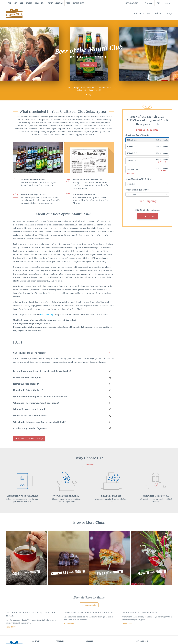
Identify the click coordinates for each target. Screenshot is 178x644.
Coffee (50, 3)
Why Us (159, 13)
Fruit (43, 3)
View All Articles (89, 605)
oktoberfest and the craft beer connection (89, 613)
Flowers (29, 3)
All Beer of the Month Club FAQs (33, 439)
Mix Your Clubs (78, 3)
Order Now (89, 65)
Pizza (68, 3)
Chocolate (59, 3)
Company (36, 642)
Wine (21, 3)
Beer (15, 3)
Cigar (37, 3)
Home (9, 3)
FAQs (170, 13)
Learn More (89, 465)
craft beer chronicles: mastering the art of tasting (30, 614)
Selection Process (141, 13)
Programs (60, 642)
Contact (148, 3)
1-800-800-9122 (132, 3)
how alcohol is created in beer (140, 613)
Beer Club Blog (47, 314)
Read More (11, 627)
